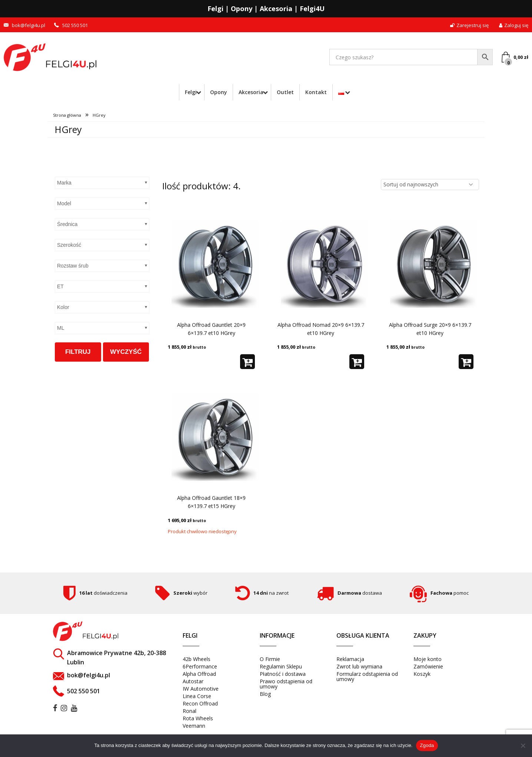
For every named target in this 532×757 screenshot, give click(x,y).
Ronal (189, 711)
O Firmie (270, 659)
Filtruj (78, 352)
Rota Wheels (198, 718)
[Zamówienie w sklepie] (430, 185)
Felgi (189, 92)
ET (60, 286)
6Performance (200, 666)
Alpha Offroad (199, 674)
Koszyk (422, 674)
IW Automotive (201, 689)
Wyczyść (126, 352)
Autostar (193, 681)
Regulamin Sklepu (281, 666)
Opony (218, 92)
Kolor (63, 307)
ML (61, 328)
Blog (265, 694)
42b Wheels (197, 659)
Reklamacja (350, 659)
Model (64, 203)
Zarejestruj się (469, 25)
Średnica (67, 224)
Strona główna (67, 115)
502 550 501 (75, 25)
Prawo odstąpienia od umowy (286, 684)
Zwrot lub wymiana (359, 666)
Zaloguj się (514, 25)
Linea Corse (197, 696)
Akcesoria (250, 92)
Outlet (286, 92)
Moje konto (428, 659)
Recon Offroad (200, 703)
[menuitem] (190, 92)
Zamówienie (428, 666)
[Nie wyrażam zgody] (523, 746)
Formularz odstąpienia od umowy (367, 676)
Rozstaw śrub (73, 266)
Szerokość (69, 245)
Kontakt (317, 92)
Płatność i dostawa (283, 674)
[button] (247, 362)
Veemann (194, 726)
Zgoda (427, 745)
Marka (64, 183)
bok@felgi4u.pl (29, 25)
